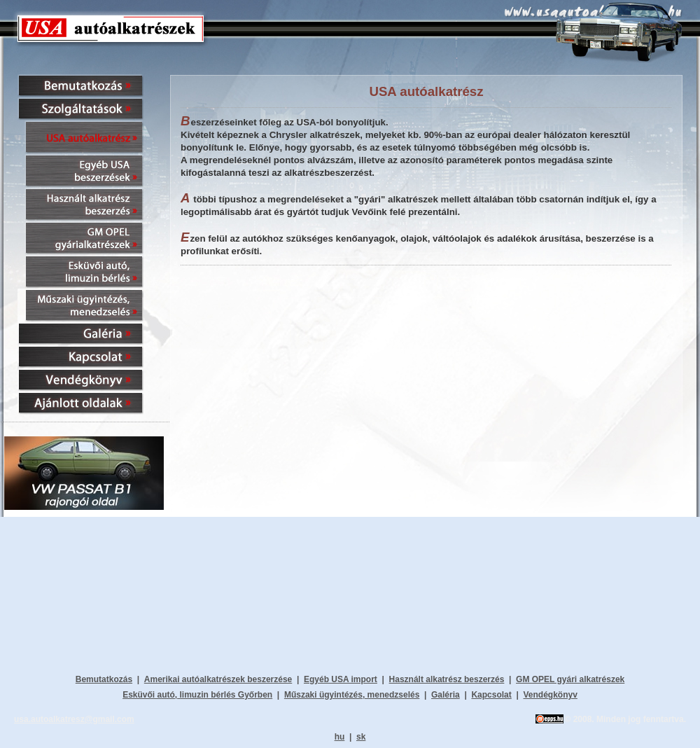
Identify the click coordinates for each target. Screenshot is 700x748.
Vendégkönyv (550, 695)
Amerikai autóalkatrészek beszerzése (218, 679)
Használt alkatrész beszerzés (447, 679)
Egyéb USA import (341, 679)
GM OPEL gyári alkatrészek (570, 679)
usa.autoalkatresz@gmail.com (74, 719)
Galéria (446, 695)
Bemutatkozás (104, 679)
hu (340, 737)
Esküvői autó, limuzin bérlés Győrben (197, 695)
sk (361, 737)
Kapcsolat (491, 695)
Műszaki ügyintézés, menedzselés (352, 695)
